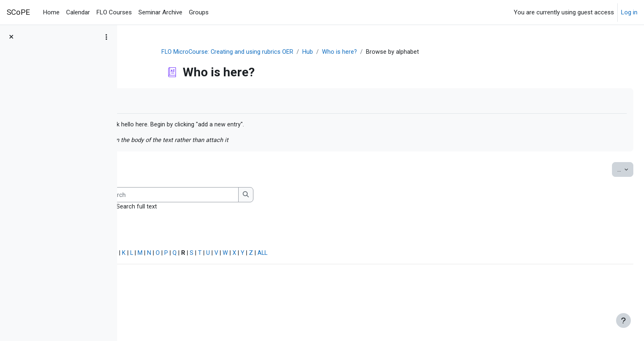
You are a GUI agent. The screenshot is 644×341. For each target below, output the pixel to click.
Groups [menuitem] (199, 12)
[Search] (285, 196)
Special (143, 255)
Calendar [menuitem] (78, 12)
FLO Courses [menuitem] (114, 12)
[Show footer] (623, 320)
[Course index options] (106, 37)
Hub (357, 52)
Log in (629, 12)
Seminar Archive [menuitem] (160, 12)
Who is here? (389, 52)
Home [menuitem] (51, 12)
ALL (390, 255)
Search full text (252, 208)
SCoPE (18, 12)
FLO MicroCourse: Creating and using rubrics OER (276, 52)
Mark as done (160, 101)
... (607, 170)
